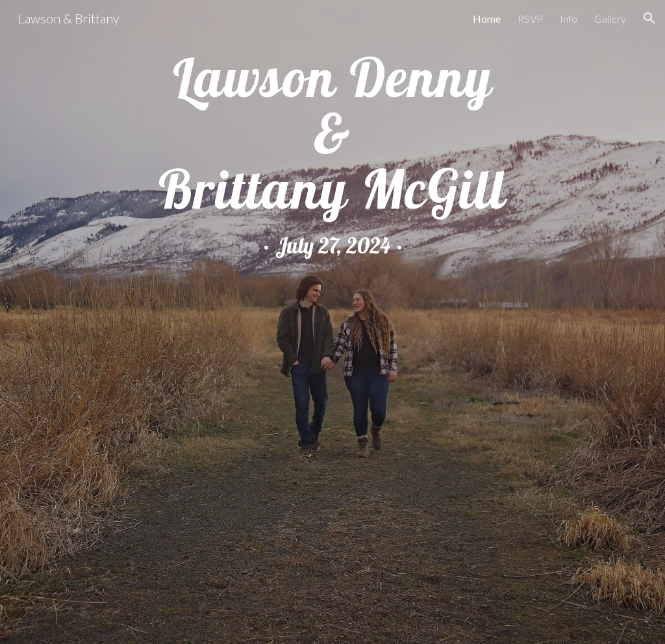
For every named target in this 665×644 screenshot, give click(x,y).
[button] (649, 18)
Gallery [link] (610, 19)
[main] (333, 132)
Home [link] (487, 19)
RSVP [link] (530, 19)
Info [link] (569, 19)
